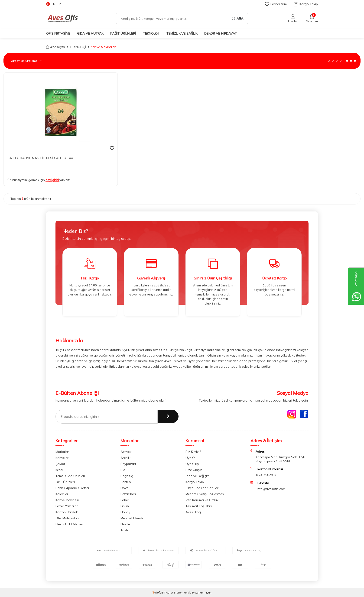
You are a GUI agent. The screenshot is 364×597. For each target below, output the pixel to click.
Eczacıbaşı (128, 494)
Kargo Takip (306, 4)
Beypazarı (128, 464)
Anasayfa (56, 47)
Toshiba (127, 530)
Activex (126, 452)
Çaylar (60, 464)
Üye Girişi (192, 464)
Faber (125, 500)
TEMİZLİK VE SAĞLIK (182, 33)
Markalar (62, 452)
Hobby (125, 512)
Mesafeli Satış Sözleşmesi (205, 494)
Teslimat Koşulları (199, 506)
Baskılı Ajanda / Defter (72, 488)
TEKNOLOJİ (151, 33)
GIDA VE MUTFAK (90, 33)
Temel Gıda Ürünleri (70, 476)
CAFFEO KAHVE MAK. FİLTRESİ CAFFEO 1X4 (40, 158)
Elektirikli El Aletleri (69, 524)
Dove (124, 488)
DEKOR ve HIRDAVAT (221, 33)
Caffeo (126, 482)
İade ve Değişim (197, 476)
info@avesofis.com (271, 489)
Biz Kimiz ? (193, 452)
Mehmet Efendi (132, 518)
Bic (123, 470)
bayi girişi (52, 180)
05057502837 (266, 475)
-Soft (157, 592)
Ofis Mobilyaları (67, 518)
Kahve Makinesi (67, 500)
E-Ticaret (167, 592)
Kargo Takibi (195, 482)
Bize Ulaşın (194, 470)
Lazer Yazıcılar (67, 506)
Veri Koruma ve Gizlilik (202, 500)
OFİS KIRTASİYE (58, 33)
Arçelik (125, 458)
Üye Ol (190, 458)
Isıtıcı (59, 470)
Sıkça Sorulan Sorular (202, 488)
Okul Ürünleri (65, 482)
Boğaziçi (127, 476)
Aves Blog (193, 512)
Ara (237, 19)
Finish (125, 506)
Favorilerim (276, 4)
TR (53, 4)
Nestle (125, 524)
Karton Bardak (67, 512)
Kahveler (62, 458)
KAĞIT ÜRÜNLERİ (123, 33)
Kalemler (62, 494)
